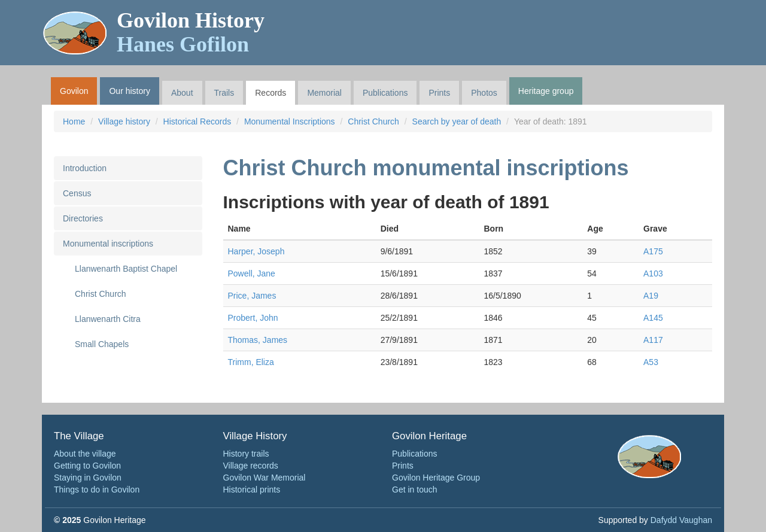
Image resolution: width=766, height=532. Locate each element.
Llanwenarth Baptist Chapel (126, 269)
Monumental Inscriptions (290, 121)
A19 (651, 296)
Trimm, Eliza (251, 362)
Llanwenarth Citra (108, 319)
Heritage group (546, 91)
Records (270, 93)
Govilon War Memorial (265, 478)
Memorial (324, 93)
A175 (653, 251)
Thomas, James (258, 340)
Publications (385, 93)
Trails (224, 93)
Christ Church (373, 121)
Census (77, 193)
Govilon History (191, 32)
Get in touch (415, 490)
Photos (484, 93)
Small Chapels (102, 344)
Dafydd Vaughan (681, 520)
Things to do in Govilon (97, 490)
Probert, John (253, 318)
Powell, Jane (252, 273)
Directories (83, 218)
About (182, 93)
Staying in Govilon (88, 478)
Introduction (85, 168)
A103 (653, 273)
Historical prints (252, 490)
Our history (129, 91)
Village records (251, 466)
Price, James (252, 296)
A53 (651, 362)
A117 (653, 340)
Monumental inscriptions (108, 244)
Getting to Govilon (87, 466)
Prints (439, 93)
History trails (246, 454)
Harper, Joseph (256, 251)
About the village (85, 454)
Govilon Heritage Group (436, 478)
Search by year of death (457, 121)
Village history (124, 121)
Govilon (74, 91)
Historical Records (197, 121)
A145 (653, 318)
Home (74, 121)
